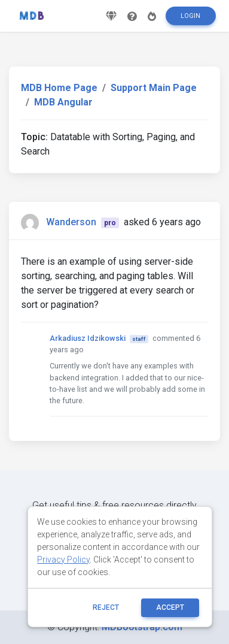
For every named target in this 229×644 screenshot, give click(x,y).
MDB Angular (63, 102)
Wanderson (71, 222)
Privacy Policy (63, 560)
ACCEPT (170, 607)
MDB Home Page (59, 88)
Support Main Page (154, 88)
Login (190, 16)
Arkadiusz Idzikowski (88, 338)
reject (106, 607)
